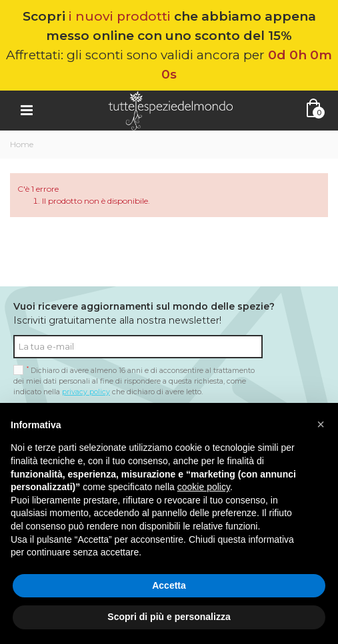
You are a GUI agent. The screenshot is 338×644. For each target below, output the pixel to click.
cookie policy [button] (204, 487)
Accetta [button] (169, 585)
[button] (321, 424)
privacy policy (86, 392)
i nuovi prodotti (120, 16)
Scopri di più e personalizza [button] (169, 617)
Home (22, 144)
